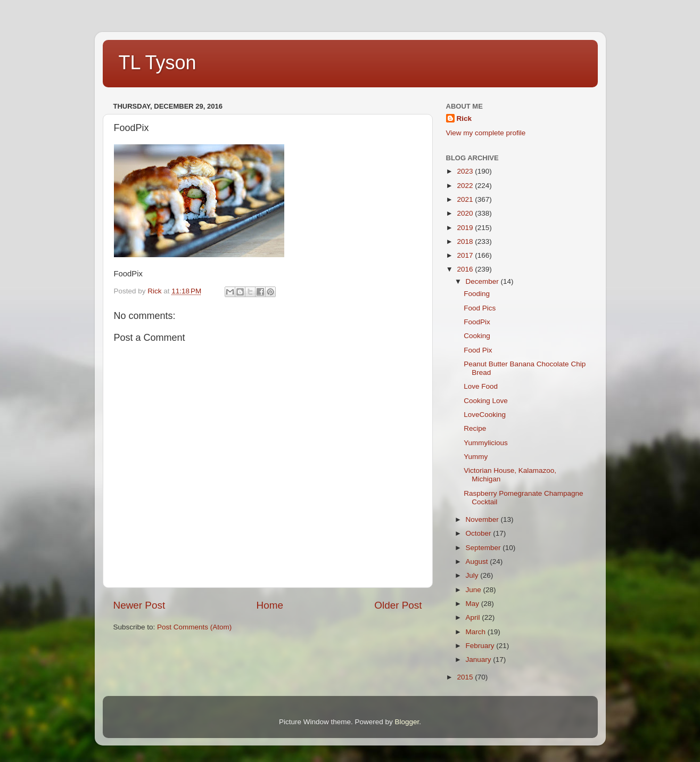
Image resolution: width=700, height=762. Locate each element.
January (480, 659)
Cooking (477, 336)
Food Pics (480, 308)
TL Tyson (158, 63)
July (473, 575)
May (473, 604)
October (480, 533)
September (484, 548)
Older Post (398, 605)
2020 (466, 213)
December (483, 281)
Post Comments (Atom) (194, 627)
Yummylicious (486, 443)
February (481, 646)
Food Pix (478, 350)
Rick (464, 118)
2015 (466, 677)
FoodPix (477, 322)
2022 (466, 186)
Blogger (407, 722)
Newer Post (139, 605)
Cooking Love (486, 401)
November (483, 519)
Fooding (477, 294)
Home (270, 605)
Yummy (476, 457)
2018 (466, 241)
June (475, 590)
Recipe (475, 428)
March (477, 632)
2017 (466, 255)
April (474, 617)
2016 (466, 269)
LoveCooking (485, 415)
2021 (466, 199)
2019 (466, 228)
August (478, 562)
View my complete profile (486, 133)
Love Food (481, 386)
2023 (466, 171)
